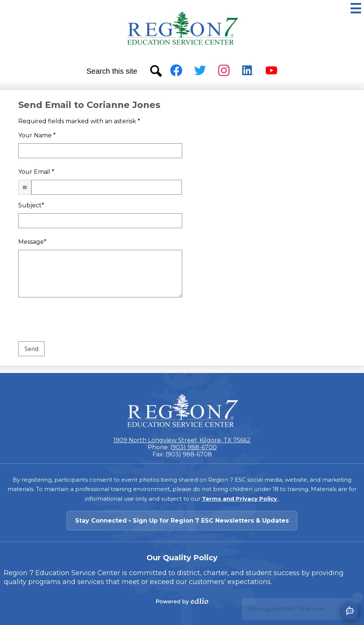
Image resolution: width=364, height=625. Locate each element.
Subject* (31, 205)
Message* (32, 242)
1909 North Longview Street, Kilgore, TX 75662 (182, 440)
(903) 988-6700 (194, 447)
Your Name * (37, 135)
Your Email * (36, 172)
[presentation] (75, 321)
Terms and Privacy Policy (240, 499)
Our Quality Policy (182, 558)
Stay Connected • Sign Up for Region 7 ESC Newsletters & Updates (182, 521)
